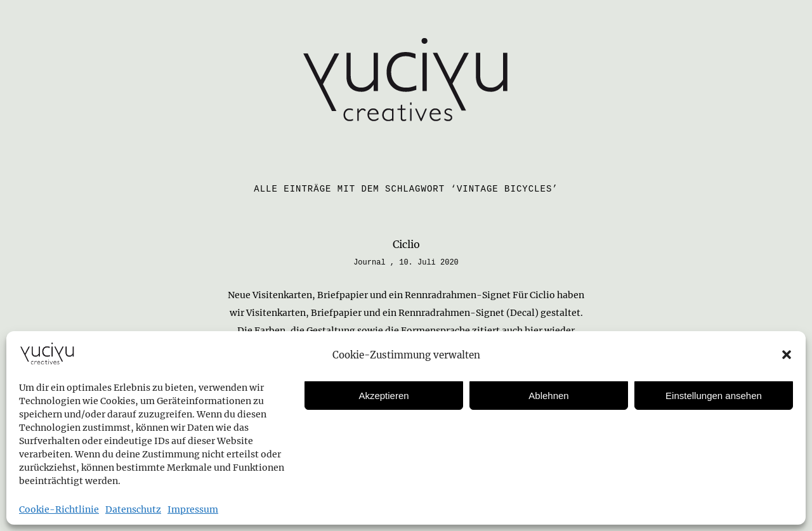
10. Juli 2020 (429, 263)
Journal (369, 263)
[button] (787, 355)
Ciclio (406, 244)
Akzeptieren (383, 396)
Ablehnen (548, 396)
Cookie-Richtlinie (59, 509)
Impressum (193, 509)
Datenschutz (133, 509)
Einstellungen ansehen (714, 396)
